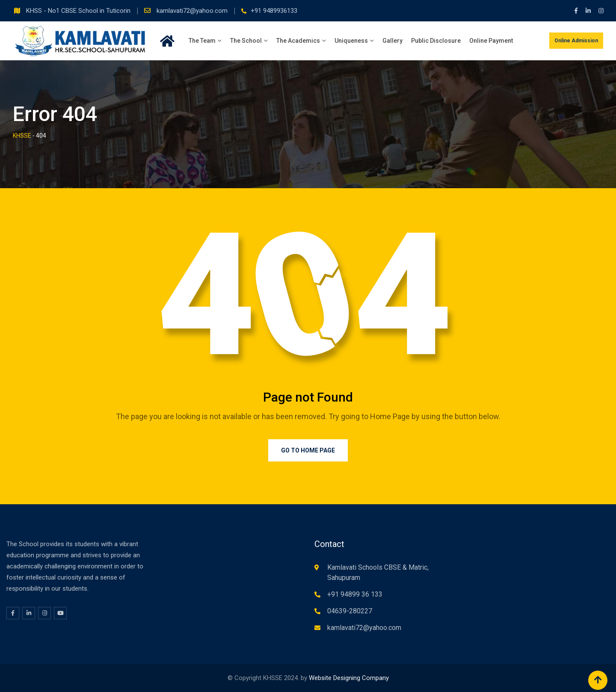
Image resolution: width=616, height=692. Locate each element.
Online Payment (491, 41)
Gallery (392, 41)
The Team (202, 41)
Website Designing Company (349, 678)
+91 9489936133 (274, 11)
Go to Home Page (308, 450)
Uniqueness (351, 41)
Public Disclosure (436, 41)
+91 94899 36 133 (355, 594)
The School (246, 41)
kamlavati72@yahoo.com (193, 11)
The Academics (298, 41)
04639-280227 (350, 611)
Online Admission (576, 41)
